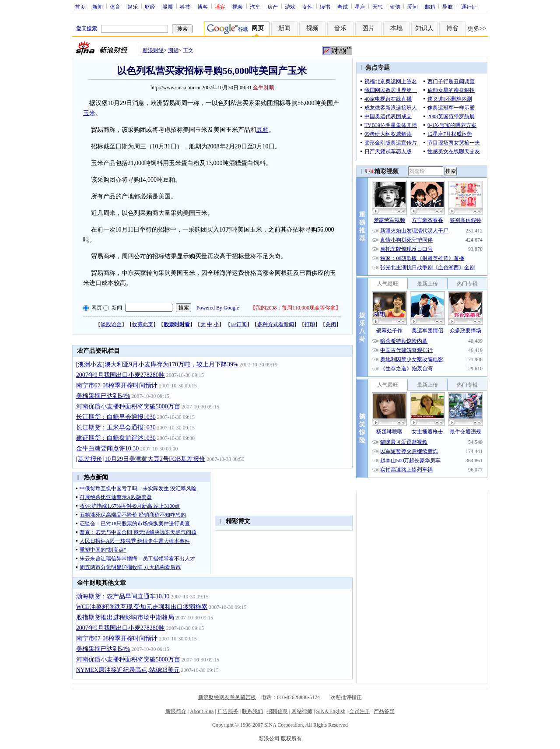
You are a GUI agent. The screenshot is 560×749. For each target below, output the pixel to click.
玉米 (89, 113)
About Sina (202, 711)
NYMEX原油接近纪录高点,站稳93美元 (128, 670)
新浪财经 (153, 50)
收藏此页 (143, 324)
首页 (80, 7)
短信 (395, 7)
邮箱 (430, 7)
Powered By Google (218, 308)
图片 (368, 28)
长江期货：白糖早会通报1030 (116, 417)
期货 (173, 50)
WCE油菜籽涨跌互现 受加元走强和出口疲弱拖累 (142, 607)
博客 (203, 7)
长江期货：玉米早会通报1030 (116, 427)
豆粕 (262, 130)
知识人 (424, 28)
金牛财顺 (263, 88)
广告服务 (228, 711)
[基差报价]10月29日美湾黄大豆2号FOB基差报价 (141, 459)
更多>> (477, 29)
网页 (97, 308)
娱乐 (133, 7)
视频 (238, 7)
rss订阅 (239, 324)
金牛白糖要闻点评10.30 (108, 448)
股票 (168, 7)
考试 (343, 7)
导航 (448, 7)
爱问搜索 (87, 28)
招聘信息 (277, 711)
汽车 (255, 7)
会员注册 (360, 711)
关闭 (331, 324)
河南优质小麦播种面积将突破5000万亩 (128, 406)
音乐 (340, 28)
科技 (185, 7)
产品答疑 (384, 711)
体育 (115, 7)
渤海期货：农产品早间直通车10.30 (123, 596)
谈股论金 (111, 324)
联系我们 (252, 711)
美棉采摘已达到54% (103, 396)
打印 (310, 324)
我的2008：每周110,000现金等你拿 (296, 308)
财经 (150, 7)
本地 (396, 28)
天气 (378, 7)
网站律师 (302, 711)
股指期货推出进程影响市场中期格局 (125, 617)
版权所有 (291, 738)
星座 (360, 7)
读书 (325, 7)
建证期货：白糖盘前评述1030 (116, 438)
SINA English (331, 711)
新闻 (98, 7)
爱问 (413, 7)
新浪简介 (176, 711)
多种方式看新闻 (276, 324)
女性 (308, 7)
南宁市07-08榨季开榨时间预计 (117, 385)
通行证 (469, 7)
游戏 (290, 7)
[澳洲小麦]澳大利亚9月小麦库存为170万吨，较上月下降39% (157, 364)
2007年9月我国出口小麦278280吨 (121, 375)
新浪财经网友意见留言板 (227, 697)
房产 (273, 7)
